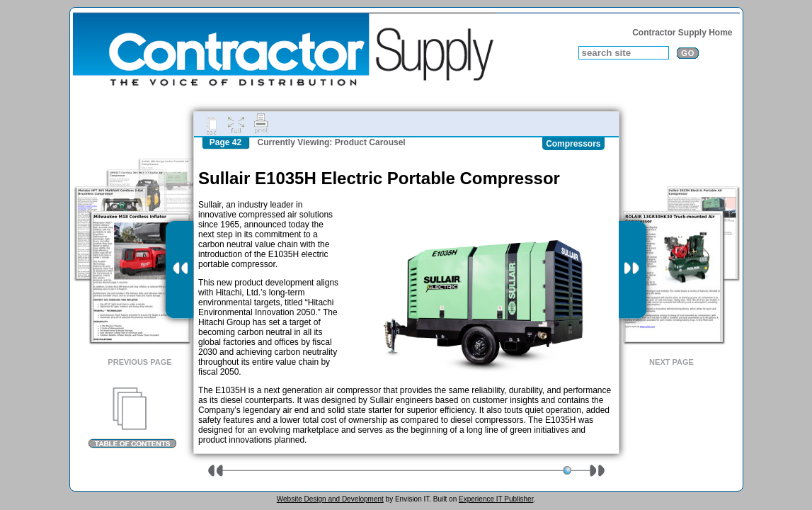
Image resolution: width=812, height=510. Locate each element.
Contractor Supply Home (682, 33)
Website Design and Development (330, 499)
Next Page (671, 362)
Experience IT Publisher (496, 499)
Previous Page (139, 362)
